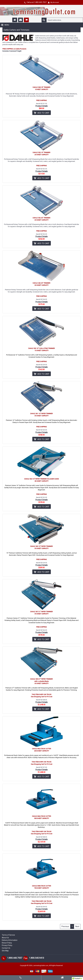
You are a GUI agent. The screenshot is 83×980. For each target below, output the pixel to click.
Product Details (42, 106)
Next (77, 926)
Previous (65, 926)
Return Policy (7, 943)
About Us (5, 938)
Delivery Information (10, 940)
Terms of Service (8, 935)
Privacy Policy (7, 945)
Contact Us (6, 948)
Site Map (5, 951)
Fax (26, 958)
